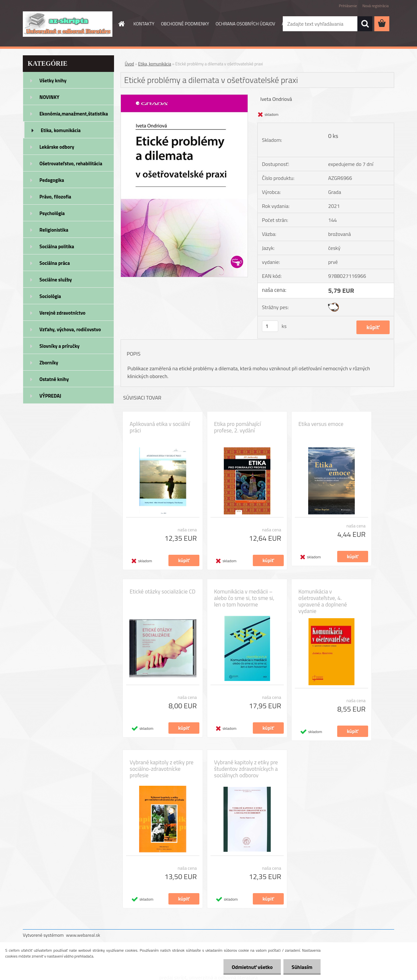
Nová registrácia (375, 6)
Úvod (129, 64)
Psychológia (52, 213)
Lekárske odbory (57, 147)
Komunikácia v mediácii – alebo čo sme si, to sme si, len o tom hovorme (244, 598)
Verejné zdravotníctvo (62, 313)
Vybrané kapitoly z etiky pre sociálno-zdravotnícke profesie (162, 769)
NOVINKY (49, 97)
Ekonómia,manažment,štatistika (74, 114)
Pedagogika (52, 180)
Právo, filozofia (55, 197)
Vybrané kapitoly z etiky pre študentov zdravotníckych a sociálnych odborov (246, 769)
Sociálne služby (56, 280)
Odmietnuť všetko (252, 967)
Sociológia (50, 296)
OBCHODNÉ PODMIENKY (185, 24)
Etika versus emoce (321, 424)
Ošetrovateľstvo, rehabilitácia (71, 163)
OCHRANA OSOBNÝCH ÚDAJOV (245, 24)
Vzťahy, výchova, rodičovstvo (70, 329)
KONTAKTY (144, 24)
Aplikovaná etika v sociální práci (160, 427)
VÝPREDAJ (50, 396)
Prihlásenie (348, 6)
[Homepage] (121, 24)
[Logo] (68, 24)
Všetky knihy (53, 81)
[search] (365, 24)
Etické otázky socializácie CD (163, 592)
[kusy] (270, 326)
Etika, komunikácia (61, 130)
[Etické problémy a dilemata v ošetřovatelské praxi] (184, 97)
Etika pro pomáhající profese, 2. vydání (237, 427)
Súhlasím (302, 967)
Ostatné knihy (54, 379)
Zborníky (49, 363)
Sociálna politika (57, 246)
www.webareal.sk (83, 935)
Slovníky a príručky (59, 346)
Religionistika (54, 230)
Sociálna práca (55, 263)
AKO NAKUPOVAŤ (299, 24)
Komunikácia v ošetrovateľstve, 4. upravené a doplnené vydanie (323, 601)
